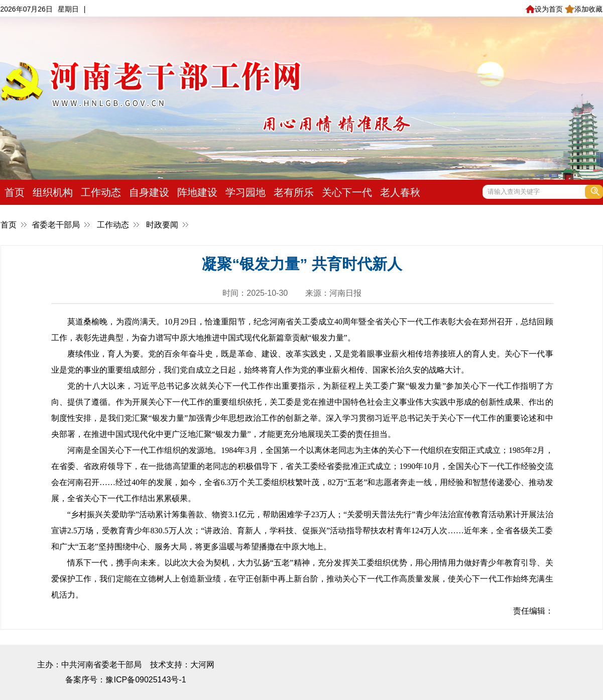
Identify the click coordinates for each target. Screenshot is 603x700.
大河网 (202, 665)
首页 (15, 192)
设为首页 (544, 9)
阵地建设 (197, 192)
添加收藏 (584, 9)
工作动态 (101, 192)
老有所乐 (294, 192)
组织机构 (53, 192)
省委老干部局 (56, 225)
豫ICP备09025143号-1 (146, 680)
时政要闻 (162, 225)
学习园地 (246, 192)
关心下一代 (347, 192)
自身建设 (149, 192)
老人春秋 (400, 192)
